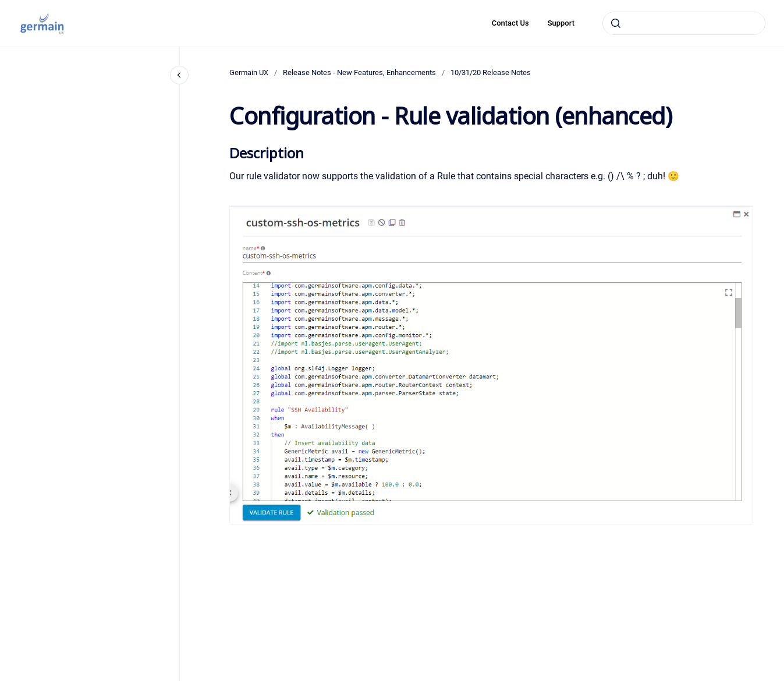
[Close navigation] (179, 75)
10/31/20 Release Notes (491, 72)
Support (561, 23)
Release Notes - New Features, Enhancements (359, 72)
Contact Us (510, 23)
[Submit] (616, 23)
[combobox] (684, 23)
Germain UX (249, 72)
